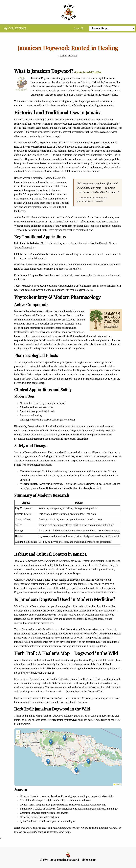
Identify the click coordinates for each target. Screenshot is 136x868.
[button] (76, 770)
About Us (79, 28)
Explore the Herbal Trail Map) (88, 72)
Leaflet (117, 784)
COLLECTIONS (15, 29)
